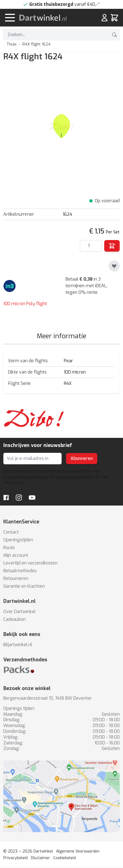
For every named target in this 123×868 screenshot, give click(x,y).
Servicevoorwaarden (74, 477)
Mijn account (16, 555)
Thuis (12, 44)
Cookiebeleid (65, 858)
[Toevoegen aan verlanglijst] (114, 266)
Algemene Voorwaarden (78, 851)
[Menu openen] (10, 18)
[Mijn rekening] (104, 18)
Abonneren (82, 458)
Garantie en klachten (24, 586)
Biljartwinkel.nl (18, 645)
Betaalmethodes (20, 571)
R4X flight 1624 (36, 44)
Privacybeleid (15, 858)
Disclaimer (40, 858)
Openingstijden (18, 540)
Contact (11, 532)
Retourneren (16, 578)
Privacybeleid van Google (26, 477)
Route (9, 548)
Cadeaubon (15, 619)
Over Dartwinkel (19, 612)
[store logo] (50, 18)
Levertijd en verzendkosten (30, 563)
